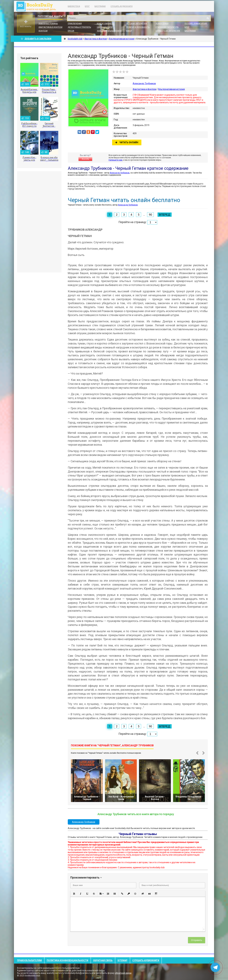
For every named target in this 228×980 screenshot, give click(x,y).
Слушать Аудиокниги (122, 6)
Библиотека (74, 6)
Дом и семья (162, 24)
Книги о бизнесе (105, 24)
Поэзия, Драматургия (196, 24)
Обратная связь (103, 960)
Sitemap (122, 960)
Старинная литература (167, 27)
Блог (87, 6)
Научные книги (105, 27)
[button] (74, 894)
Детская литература (136, 24)
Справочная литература (168, 31)
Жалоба (85, 159)
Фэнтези (43, 31)
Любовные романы (48, 24)
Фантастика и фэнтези (50, 27)
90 (150, 215)
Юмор (129, 31)
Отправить (197, 940)
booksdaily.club (38, 6)
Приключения (75, 24)
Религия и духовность (138, 27)
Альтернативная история (171, 89)
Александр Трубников (144, 83)
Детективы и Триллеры (79, 27)
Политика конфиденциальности (67, 960)
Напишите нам (116, 160)
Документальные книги (109, 31)
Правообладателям (29, 960)
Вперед (165, 215)
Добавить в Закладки (36, 39)
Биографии (100, 6)
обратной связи (123, 973)
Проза (71, 31)
